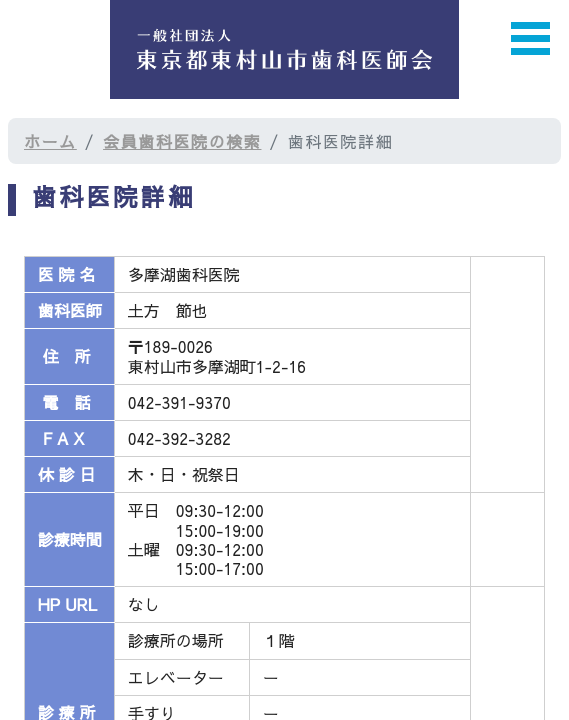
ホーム (50, 141)
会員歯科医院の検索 (182, 141)
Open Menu (531, 38)
